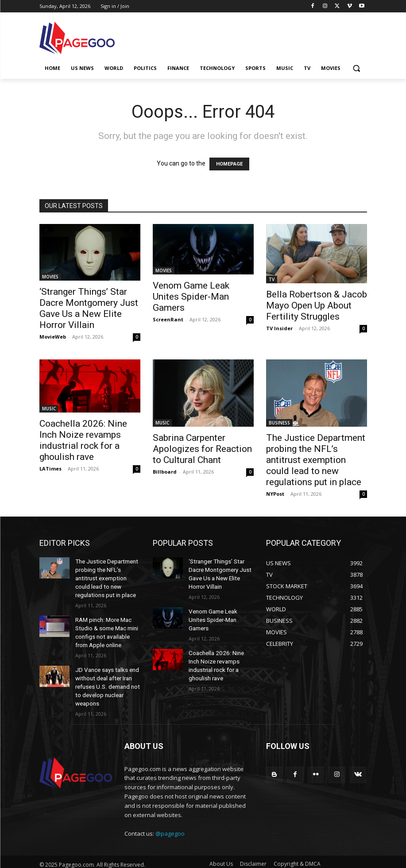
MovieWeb (53, 337)
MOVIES (50, 277)
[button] (357, 68)
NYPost (275, 494)
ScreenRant (168, 319)
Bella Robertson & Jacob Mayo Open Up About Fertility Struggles (317, 305)
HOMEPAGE (229, 164)
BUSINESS (279, 423)
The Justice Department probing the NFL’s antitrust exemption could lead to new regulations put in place (316, 460)
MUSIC (49, 409)
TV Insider (279, 328)
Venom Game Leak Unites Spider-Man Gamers (191, 297)
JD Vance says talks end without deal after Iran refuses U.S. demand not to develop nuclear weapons (106, 675)
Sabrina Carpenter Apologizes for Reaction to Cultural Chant (202, 449)
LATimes (50, 469)
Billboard (165, 472)
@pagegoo (170, 820)
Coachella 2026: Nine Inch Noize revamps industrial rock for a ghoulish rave (83, 440)
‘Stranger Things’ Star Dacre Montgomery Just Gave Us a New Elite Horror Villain (89, 308)
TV (272, 279)
